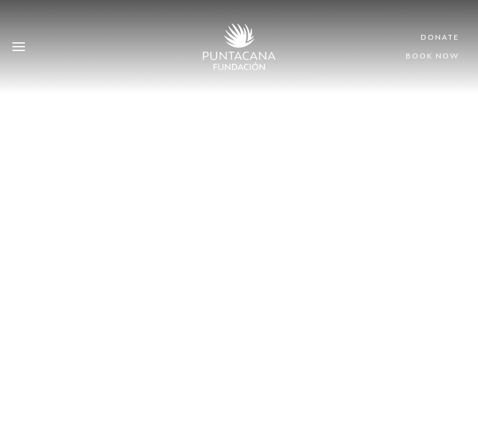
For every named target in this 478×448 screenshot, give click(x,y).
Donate (440, 37)
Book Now (433, 56)
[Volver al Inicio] (239, 47)
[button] (19, 47)
